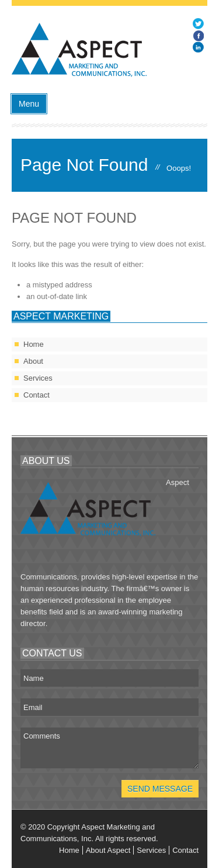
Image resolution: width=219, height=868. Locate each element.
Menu (29, 104)
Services (38, 378)
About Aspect (108, 850)
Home (34, 344)
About (33, 361)
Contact (36, 395)
